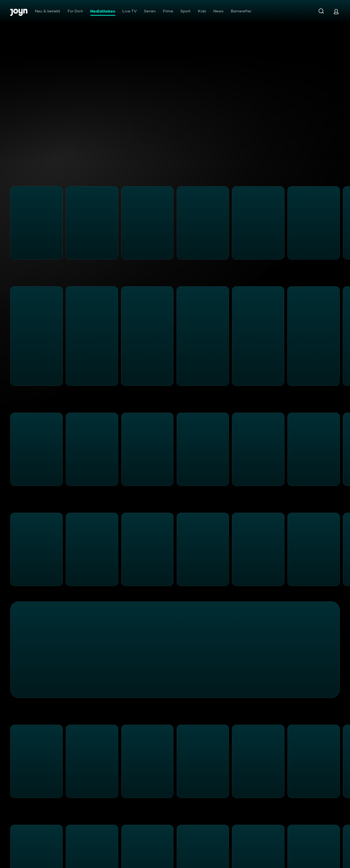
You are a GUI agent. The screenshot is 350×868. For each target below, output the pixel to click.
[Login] (336, 11)
